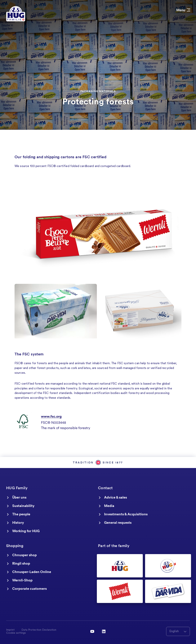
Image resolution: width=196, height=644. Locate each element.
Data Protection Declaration (39, 630)
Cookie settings (16, 633)
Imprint (10, 630)
